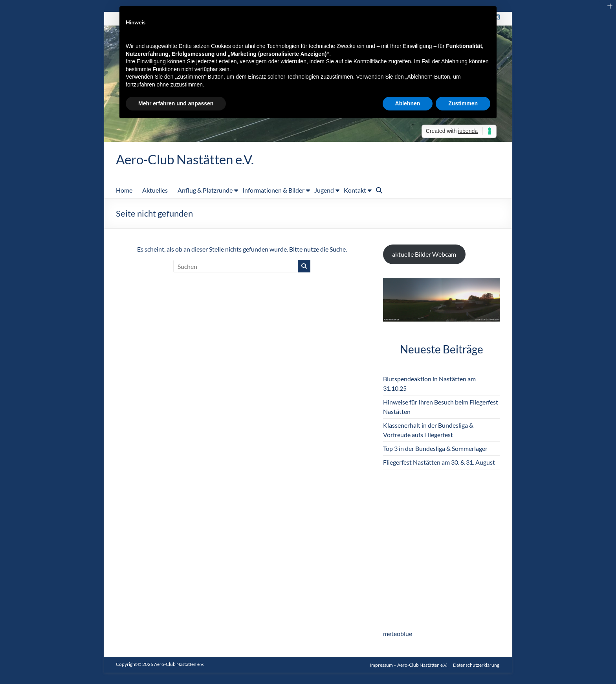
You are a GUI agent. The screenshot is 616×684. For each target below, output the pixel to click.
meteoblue (398, 634)
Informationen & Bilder (273, 190)
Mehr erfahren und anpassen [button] (176, 103)
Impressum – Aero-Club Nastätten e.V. (409, 665)
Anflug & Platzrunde (205, 190)
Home (124, 190)
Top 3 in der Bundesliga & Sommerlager (435, 449)
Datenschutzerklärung (477, 665)
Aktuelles (155, 190)
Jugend (324, 190)
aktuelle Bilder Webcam (424, 255)
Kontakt (355, 190)
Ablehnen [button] (408, 103)
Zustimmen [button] (463, 103)
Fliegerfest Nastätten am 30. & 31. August (439, 462)
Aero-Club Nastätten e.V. (192, 159)
